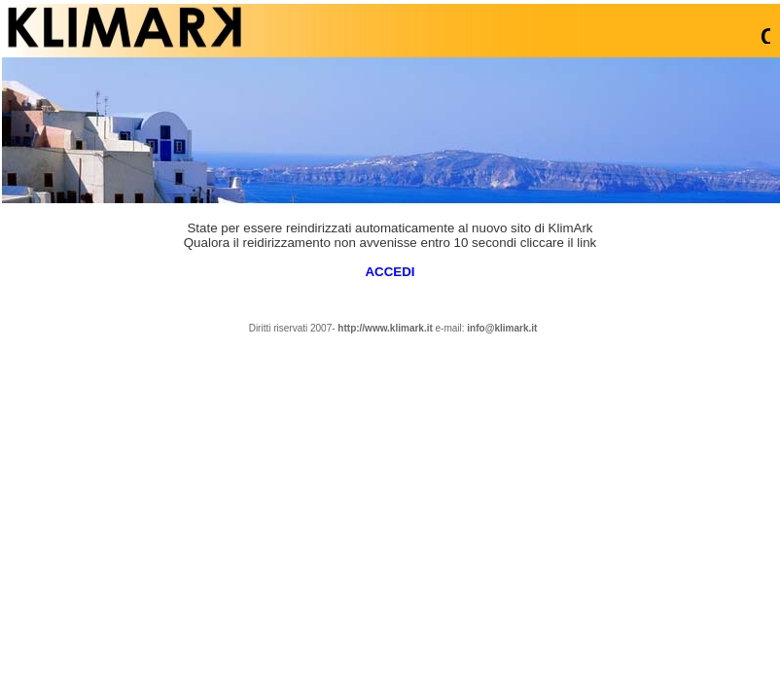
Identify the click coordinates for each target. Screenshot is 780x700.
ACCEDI (390, 272)
